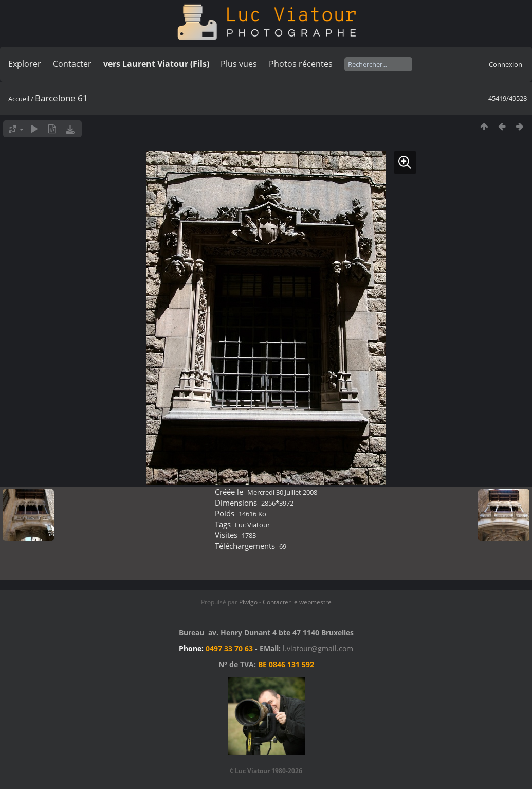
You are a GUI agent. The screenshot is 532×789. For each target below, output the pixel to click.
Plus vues (239, 64)
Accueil (19, 99)
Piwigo (248, 602)
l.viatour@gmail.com (318, 648)
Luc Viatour (252, 525)
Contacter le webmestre (297, 602)
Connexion (506, 64)
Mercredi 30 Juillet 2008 (282, 492)
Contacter (72, 64)
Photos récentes (301, 64)
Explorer (25, 64)
